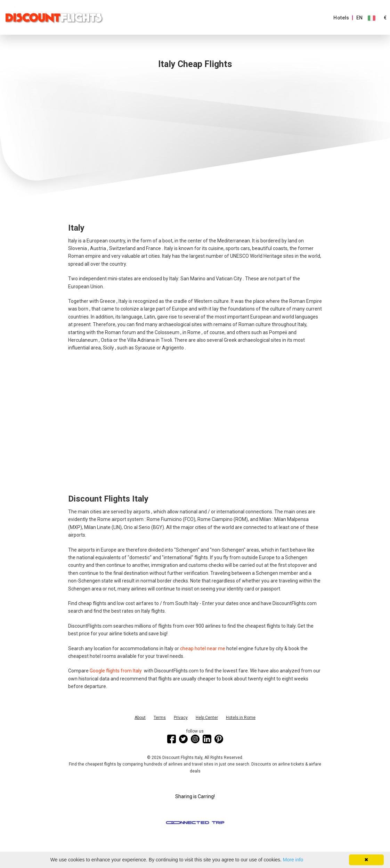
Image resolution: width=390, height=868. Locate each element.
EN (360, 18)
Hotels (341, 18)
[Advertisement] (195, 141)
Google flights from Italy (116, 671)
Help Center (207, 718)
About (140, 718)
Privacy (181, 718)
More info (293, 860)
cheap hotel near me (203, 648)
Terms (160, 718)
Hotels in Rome (241, 718)
